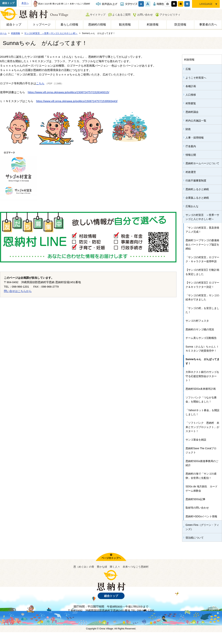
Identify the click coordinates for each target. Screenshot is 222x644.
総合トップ (8, 3)
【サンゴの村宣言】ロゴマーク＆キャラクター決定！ (202, 285)
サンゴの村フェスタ (197, 321)
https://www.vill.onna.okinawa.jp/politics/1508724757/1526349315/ (68, 92)
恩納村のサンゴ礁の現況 (200, 329)
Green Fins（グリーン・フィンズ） (202, 527)
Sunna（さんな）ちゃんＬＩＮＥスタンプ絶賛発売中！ (202, 349)
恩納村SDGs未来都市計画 (201, 389)
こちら (40, 83)
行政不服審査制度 (196, 181)
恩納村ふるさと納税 (197, 189)
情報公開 (191, 155)
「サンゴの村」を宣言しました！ (202, 310)
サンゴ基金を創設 (196, 440)
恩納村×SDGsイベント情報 (201, 516)
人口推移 (191, 95)
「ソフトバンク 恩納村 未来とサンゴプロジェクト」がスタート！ (202, 427)
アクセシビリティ (170, 15)
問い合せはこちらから (18, 291)
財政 (188, 129)
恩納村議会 (192, 112)
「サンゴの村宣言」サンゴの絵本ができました (202, 297)
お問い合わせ (145, 15)
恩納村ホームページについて (202, 163)
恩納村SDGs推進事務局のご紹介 (202, 463)
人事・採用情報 (195, 138)
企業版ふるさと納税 (197, 198)
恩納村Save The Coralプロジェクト (201, 450)
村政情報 (153, 25)
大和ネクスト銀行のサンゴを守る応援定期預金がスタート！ (202, 376)
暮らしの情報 (69, 25)
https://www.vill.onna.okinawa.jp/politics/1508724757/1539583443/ (77, 101)
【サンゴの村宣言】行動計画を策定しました (202, 272)
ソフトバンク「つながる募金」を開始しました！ (201, 399)
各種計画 (191, 86)
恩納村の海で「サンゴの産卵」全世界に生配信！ (201, 476)
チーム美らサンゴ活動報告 (201, 338)
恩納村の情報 (97, 25)
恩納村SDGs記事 (195, 499)
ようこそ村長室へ (196, 78)
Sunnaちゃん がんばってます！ (202, 361)
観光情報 (125, 25)
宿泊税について (195, 538)
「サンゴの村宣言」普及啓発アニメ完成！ (202, 230)
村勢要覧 (191, 103)
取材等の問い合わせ (197, 508)
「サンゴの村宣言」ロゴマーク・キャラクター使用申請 (202, 259)
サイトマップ (98, 15)
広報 (188, 69)
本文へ (25, 3)
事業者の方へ (208, 25)
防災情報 (180, 25)
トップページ (42, 25)
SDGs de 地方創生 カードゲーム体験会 (202, 488)
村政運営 (191, 172)
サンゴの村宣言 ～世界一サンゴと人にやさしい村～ (202, 217)
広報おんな (192, 206)
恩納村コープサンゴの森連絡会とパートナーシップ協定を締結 (202, 244)
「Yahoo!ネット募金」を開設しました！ (202, 412)
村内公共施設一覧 (196, 121)
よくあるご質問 (121, 15)
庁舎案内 (191, 146)
